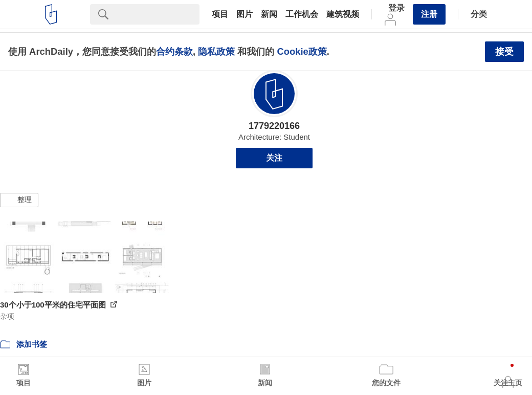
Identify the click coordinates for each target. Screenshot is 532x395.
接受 (504, 52)
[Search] (158, 14)
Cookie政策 (302, 51)
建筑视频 (343, 14)
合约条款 (174, 51)
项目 (220, 14)
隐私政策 (216, 51)
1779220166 (274, 126)
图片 (245, 14)
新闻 (269, 14)
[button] (19, 200)
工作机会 (302, 14)
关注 (274, 158)
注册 (429, 14)
